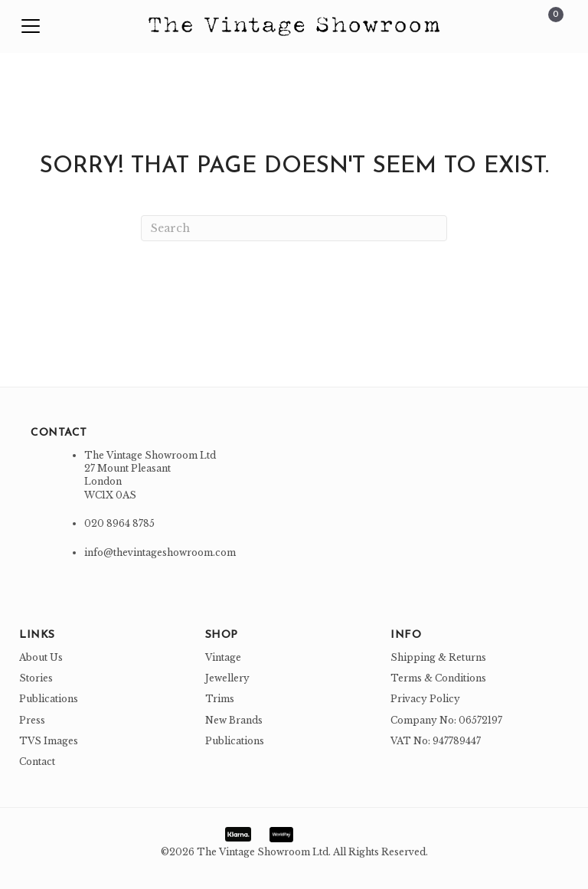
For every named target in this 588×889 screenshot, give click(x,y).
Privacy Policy (425, 699)
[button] (31, 27)
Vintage (223, 657)
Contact (37, 762)
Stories (36, 678)
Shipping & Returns (438, 657)
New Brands (234, 720)
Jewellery (227, 678)
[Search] (294, 228)
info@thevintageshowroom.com (160, 552)
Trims (220, 699)
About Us (41, 657)
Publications (49, 699)
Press (32, 720)
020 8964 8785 (119, 523)
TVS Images (49, 741)
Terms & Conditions (438, 678)
